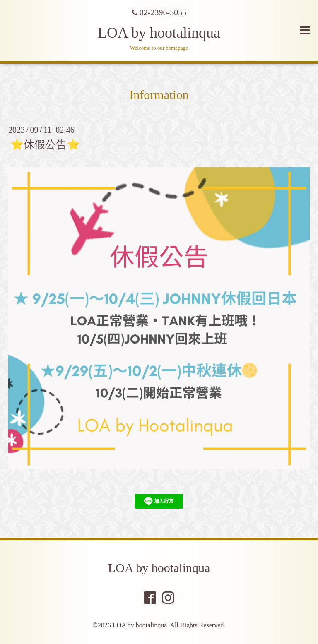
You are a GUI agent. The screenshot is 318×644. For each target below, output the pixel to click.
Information (159, 95)
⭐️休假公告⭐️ (45, 145)
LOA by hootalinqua (159, 33)
